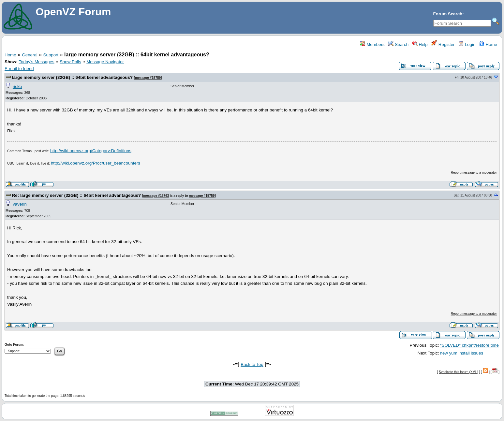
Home (488, 44)
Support (51, 55)
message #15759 (148, 78)
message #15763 (156, 196)
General (30, 55)
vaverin (20, 204)
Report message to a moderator (474, 173)
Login (467, 44)
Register (443, 44)
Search (398, 44)
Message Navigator (105, 62)
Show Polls (70, 62)
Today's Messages (36, 62)
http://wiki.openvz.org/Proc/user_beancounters (96, 163)
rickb (17, 87)
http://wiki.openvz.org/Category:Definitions (91, 151)
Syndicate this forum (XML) (459, 372)
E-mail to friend (19, 69)
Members (372, 44)
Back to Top (252, 364)
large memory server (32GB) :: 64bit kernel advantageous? (72, 77)
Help (420, 44)
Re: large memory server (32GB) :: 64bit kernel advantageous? (77, 195)
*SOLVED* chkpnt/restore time (470, 345)
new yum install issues (462, 353)
